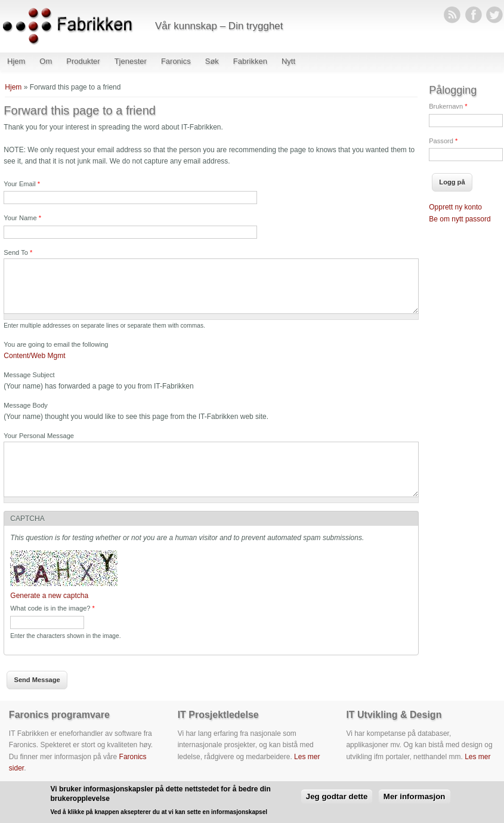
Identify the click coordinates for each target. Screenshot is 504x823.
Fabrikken (250, 61)
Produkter (83, 61)
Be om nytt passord (460, 219)
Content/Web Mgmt (34, 356)
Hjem (16, 61)
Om (46, 61)
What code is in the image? (52, 608)
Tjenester (131, 61)
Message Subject (29, 375)
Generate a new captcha (49, 596)
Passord (443, 141)
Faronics (176, 61)
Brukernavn (448, 106)
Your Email (22, 184)
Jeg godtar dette (337, 796)
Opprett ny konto (455, 207)
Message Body (26, 405)
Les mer (307, 757)
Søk (212, 61)
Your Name (22, 218)
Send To (18, 252)
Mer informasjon (415, 796)
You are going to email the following (56, 344)
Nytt (288, 61)
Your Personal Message (39, 436)
